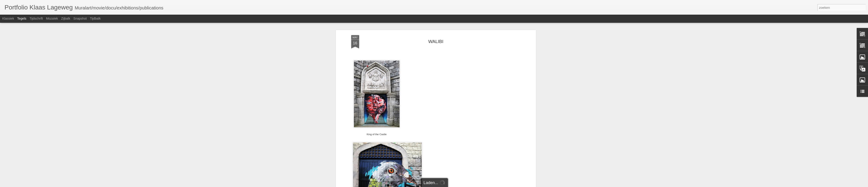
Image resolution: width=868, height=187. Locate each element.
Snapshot (80, 18)
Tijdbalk (95, 18)
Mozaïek (52, 18)
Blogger (455, 185)
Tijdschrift (36, 18)
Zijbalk (66, 18)
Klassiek (8, 18)
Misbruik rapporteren (473, 185)
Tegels (22, 18)
